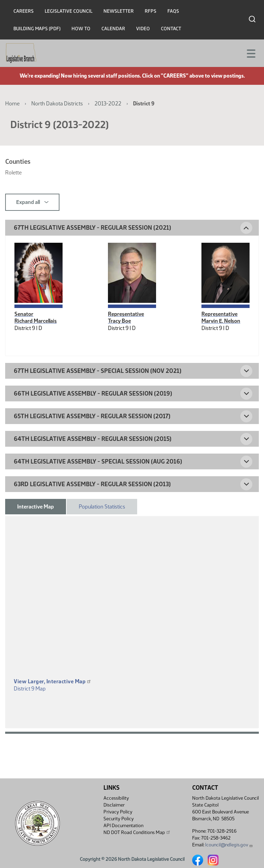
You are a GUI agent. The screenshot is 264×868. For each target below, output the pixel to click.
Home (12, 104)
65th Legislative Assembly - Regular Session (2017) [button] (92, 416)
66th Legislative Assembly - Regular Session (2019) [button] (93, 393)
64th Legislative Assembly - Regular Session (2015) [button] (93, 439)
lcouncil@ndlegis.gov (229, 845)
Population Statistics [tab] (102, 507)
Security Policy (119, 819)
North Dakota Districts (57, 104)
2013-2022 (108, 104)
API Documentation (123, 826)
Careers (24, 11)
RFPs (151, 11)
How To (81, 29)
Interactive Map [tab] (36, 507)
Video (143, 29)
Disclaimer (114, 805)
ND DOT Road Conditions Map (137, 832)
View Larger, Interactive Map (53, 681)
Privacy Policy (118, 812)
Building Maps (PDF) (37, 29)
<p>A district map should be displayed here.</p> (132, 607)
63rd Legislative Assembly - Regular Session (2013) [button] (92, 484)
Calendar (113, 29)
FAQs (173, 11)
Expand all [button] (32, 202)
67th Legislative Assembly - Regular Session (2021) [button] (92, 228)
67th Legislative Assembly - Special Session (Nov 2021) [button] (98, 371)
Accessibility (116, 798)
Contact (171, 29)
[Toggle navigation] (251, 53)
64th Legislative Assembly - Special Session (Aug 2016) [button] (98, 461)
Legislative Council (69, 11)
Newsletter (119, 11)
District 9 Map (30, 689)
